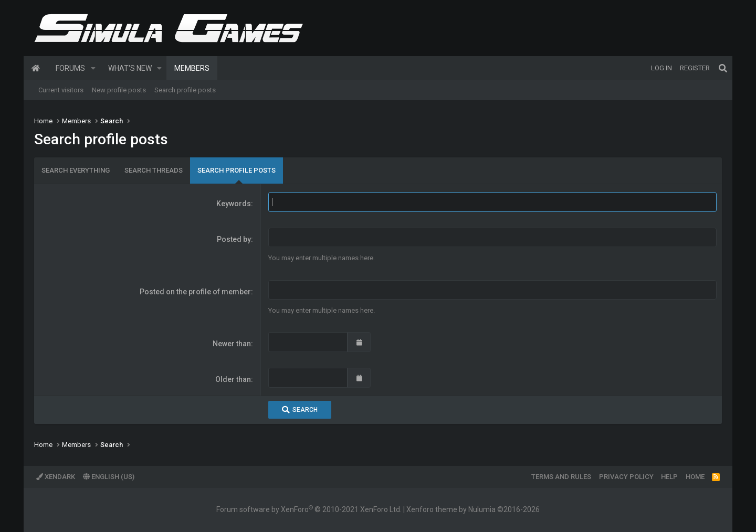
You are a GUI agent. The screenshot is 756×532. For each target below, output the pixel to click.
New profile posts (119, 90)
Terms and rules (561, 477)
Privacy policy (626, 477)
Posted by (234, 239)
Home (36, 68)
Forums (70, 68)
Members (192, 68)
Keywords (234, 204)
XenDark (56, 477)
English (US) (109, 477)
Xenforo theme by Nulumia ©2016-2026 (473, 509)
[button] (93, 68)
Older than (233, 379)
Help (669, 477)
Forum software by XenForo (309, 509)
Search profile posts (185, 90)
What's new (130, 68)
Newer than (232, 344)
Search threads (154, 170)
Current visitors (61, 90)
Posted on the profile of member (195, 292)
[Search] (723, 68)
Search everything (76, 170)
